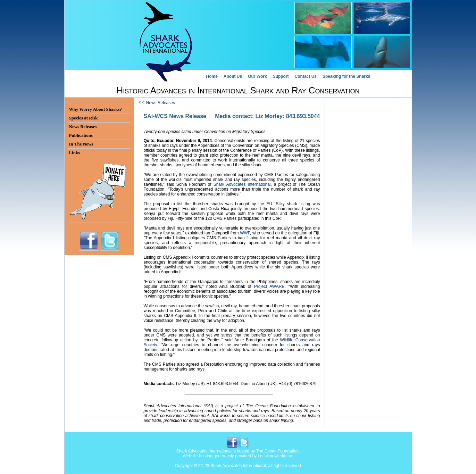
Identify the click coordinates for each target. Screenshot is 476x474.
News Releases (161, 103)
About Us (233, 76)
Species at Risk (83, 118)
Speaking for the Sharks (346, 76)
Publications (81, 135)
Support (281, 76)
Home (212, 76)
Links (75, 153)
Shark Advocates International (242, 184)
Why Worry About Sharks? (96, 109)
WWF (245, 233)
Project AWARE (269, 286)
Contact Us (306, 76)
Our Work (257, 76)
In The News (81, 144)
